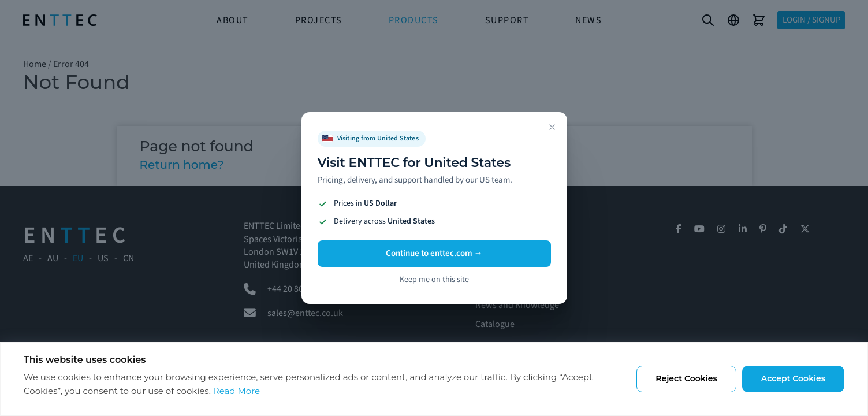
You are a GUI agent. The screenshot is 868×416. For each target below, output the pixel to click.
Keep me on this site (434, 280)
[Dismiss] (552, 127)
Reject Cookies (686, 378)
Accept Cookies (793, 378)
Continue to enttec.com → (434, 253)
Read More (236, 391)
